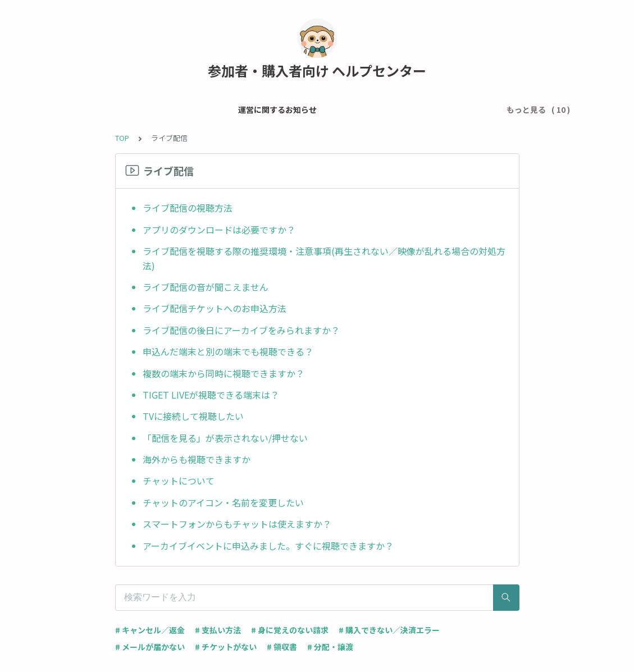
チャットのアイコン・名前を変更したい (223, 502)
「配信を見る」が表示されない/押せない (225, 438)
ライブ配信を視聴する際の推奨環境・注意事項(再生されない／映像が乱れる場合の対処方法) (324, 258)
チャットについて (179, 481)
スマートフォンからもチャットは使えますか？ (237, 524)
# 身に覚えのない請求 (290, 630)
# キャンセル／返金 (150, 630)
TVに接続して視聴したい (193, 416)
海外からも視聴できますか (197, 459)
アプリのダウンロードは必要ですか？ (219, 230)
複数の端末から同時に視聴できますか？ (224, 373)
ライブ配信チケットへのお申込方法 (215, 308)
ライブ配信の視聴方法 (188, 208)
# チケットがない (226, 647)
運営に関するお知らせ (124, 109)
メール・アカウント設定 (222, 109)
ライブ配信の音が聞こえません (206, 287)
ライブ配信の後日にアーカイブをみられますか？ (241, 330)
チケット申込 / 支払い (319, 109)
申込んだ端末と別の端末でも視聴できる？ (228, 351)
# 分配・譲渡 (330, 647)
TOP (122, 138)
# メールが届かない (150, 647)
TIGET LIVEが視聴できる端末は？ (211, 395)
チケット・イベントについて (425, 109)
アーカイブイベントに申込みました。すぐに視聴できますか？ (268, 546)
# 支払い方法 (218, 630)
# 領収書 (282, 647)
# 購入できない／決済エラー (389, 630)
